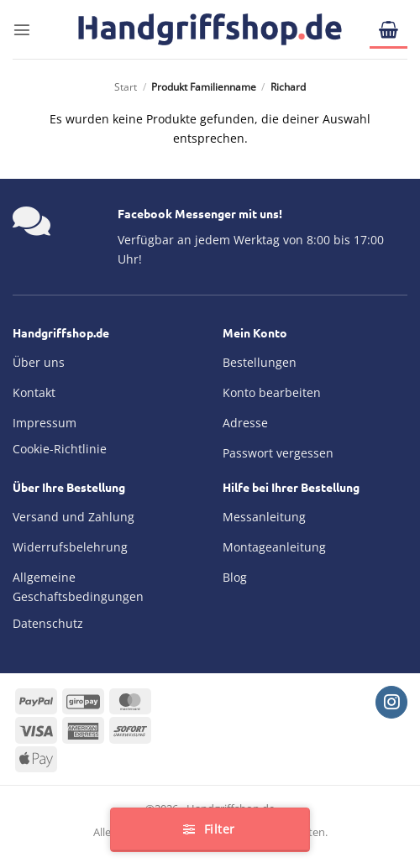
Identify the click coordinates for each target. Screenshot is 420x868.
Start (126, 87)
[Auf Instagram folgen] (391, 702)
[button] (22, 29)
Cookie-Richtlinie (60, 449)
